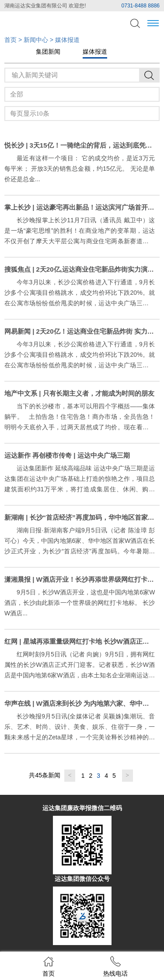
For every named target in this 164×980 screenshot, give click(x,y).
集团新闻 (48, 52)
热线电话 (115, 966)
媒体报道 (95, 52)
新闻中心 (36, 40)
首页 (10, 40)
